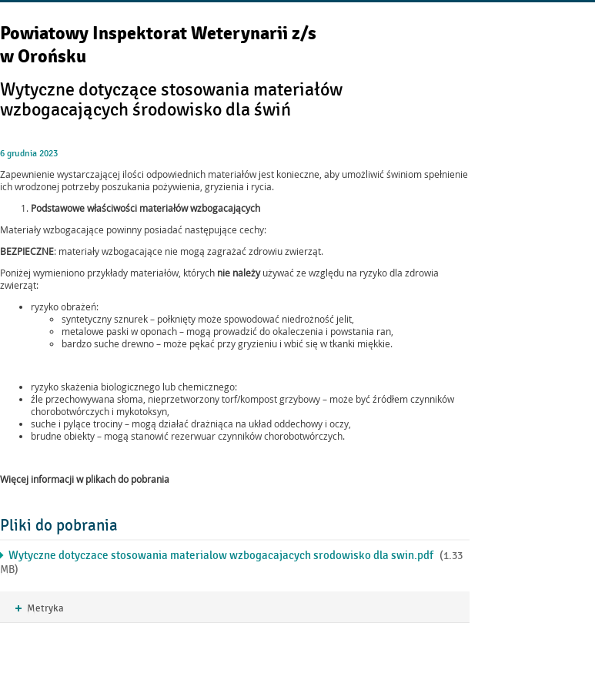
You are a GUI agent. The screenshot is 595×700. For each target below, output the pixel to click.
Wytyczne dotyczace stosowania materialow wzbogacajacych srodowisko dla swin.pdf (221, 555)
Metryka (40, 609)
